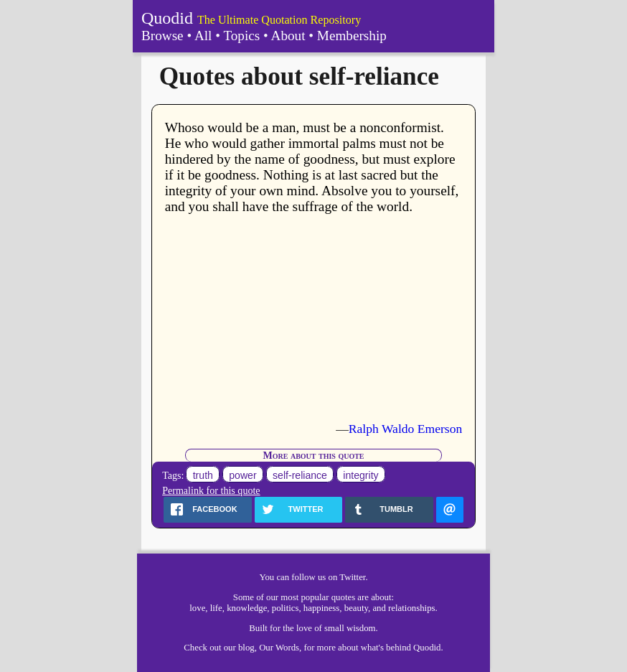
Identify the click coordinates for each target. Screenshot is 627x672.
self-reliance (300, 475)
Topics (241, 36)
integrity (360, 475)
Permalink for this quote (211, 490)
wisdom (361, 628)
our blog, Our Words (261, 648)
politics (286, 608)
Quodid (167, 18)
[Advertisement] (314, 318)
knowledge (247, 608)
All (203, 36)
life (216, 608)
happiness (321, 608)
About (288, 36)
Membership (352, 36)
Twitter (352, 577)
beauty (356, 608)
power (242, 475)
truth (203, 475)
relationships (411, 608)
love (197, 608)
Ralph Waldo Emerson (406, 429)
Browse (162, 36)
